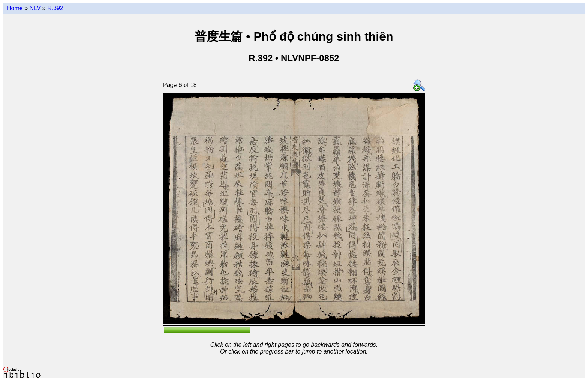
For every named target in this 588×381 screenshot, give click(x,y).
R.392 (55, 8)
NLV (35, 8)
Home (15, 8)
